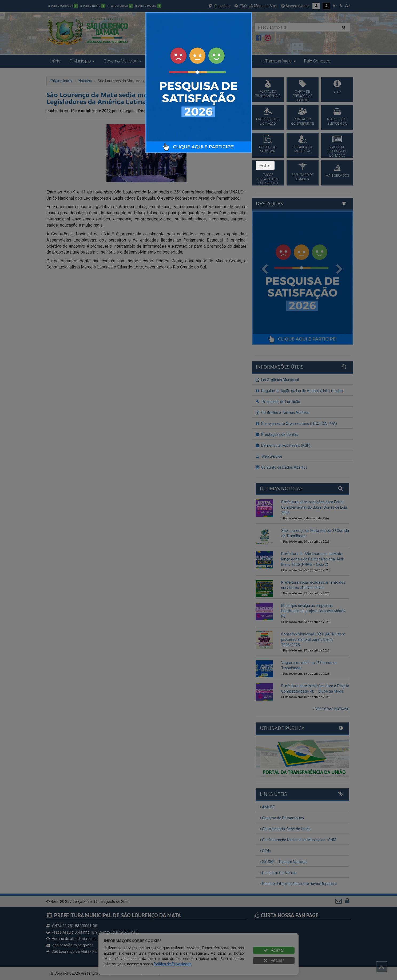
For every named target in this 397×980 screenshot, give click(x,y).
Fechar (265, 165)
